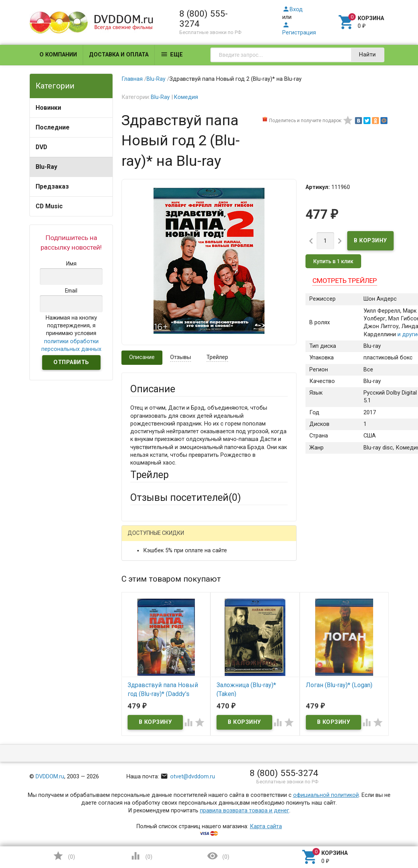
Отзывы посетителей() (186, 497)
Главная (132, 79)
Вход (293, 9)
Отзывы (181, 357)
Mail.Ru (180, 539)
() (64, 856)
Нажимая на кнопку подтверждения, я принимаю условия (71, 334)
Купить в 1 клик (333, 261)
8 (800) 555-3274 (204, 19)
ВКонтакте (227, 539)
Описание (142, 357)
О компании (58, 55)
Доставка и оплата (119, 55)
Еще (172, 54)
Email (137, 607)
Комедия (186, 97)
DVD (41, 147)
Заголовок (144, 643)
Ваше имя (143, 578)
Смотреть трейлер (345, 281)
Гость (140, 538)
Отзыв (139, 685)
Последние (53, 127)
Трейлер (217, 357)
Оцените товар (150, 671)
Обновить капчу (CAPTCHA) (228, 800)
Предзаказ (52, 186)
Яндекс (155, 551)
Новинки (48, 108)
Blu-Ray (46, 167)
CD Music (49, 206)
